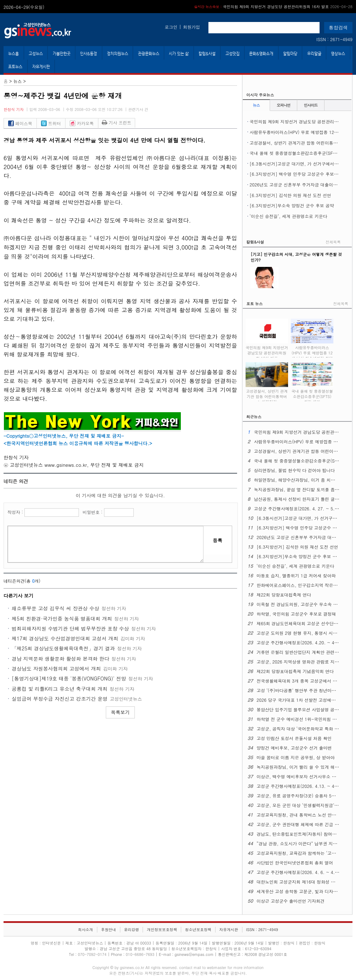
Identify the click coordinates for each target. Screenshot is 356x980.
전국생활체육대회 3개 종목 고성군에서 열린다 (301, 681)
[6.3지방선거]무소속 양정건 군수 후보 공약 (292, 205)
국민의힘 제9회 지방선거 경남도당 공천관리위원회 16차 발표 (273, 7)
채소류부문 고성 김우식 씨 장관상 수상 (55, 608)
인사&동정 (88, 54)
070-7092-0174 (93, 954)
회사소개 (85, 929)
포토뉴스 (15, 67)
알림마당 (290, 54)
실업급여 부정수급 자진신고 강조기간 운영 (60, 699)
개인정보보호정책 (162, 929)
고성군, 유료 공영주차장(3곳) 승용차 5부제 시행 (303, 796)
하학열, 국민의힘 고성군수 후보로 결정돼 (296, 614)
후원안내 (108, 929)
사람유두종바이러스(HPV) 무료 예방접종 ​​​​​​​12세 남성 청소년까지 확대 (312, 349)
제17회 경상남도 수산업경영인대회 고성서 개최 (65, 638)
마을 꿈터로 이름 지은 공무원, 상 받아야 (296, 757)
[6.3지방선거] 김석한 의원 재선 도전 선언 (290, 195)
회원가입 (191, 27)
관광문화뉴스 (149, 54)
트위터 (51, 123)
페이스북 (20, 123)
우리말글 (314, 54)
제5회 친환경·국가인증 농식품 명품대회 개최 (62, 618)
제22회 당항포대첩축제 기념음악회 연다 (295, 671)
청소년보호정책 (198, 929)
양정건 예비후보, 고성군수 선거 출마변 (294, 748)
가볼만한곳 (62, 54)
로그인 (171, 27)
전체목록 (333, 242)
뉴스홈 (13, 54)
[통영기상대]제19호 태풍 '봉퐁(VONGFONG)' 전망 (69, 678)
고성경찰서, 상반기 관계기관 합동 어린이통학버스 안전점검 (267, 393)
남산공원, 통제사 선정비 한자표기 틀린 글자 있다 (301, 499)
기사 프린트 (117, 122)
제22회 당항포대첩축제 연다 (284, 595)
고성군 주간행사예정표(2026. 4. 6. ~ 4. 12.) (300, 872)
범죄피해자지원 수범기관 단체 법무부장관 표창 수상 (70, 628)
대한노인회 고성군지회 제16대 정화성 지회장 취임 (305, 882)
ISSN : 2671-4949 (334, 39)
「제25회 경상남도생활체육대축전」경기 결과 (63, 648)
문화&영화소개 (261, 54)
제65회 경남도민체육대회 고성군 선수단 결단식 (302, 623)
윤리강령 (131, 929)
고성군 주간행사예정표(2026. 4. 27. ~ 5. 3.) (298, 508)
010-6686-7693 (140, 954)
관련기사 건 (138, 109)
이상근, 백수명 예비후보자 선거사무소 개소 (298, 776)
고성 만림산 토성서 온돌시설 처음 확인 (294, 738)
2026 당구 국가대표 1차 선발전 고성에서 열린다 (303, 700)
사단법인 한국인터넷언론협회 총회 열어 (295, 863)
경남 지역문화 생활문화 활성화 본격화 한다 (60, 659)
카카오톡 (82, 123)
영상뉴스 (338, 54)
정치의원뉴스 (117, 54)
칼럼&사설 (207, 54)
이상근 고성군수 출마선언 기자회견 (291, 901)
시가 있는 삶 (179, 54)
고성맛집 (232, 54)
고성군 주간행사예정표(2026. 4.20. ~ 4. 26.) (301, 642)
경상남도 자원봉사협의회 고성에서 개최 (56, 668)
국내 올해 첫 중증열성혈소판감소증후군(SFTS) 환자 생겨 (312, 393)
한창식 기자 (14, 109)
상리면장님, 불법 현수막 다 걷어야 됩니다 (294, 470)
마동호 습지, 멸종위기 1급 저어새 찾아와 (296, 575)
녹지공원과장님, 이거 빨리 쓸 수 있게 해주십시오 (304, 767)
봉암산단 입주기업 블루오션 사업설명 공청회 (300, 709)
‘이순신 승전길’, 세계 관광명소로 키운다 (288, 216)
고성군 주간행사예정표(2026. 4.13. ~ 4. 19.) (301, 786)
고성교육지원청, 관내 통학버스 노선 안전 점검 (301, 815)
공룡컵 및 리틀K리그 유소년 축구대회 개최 (60, 689)
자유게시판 (41, 67)
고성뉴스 (36, 54)
